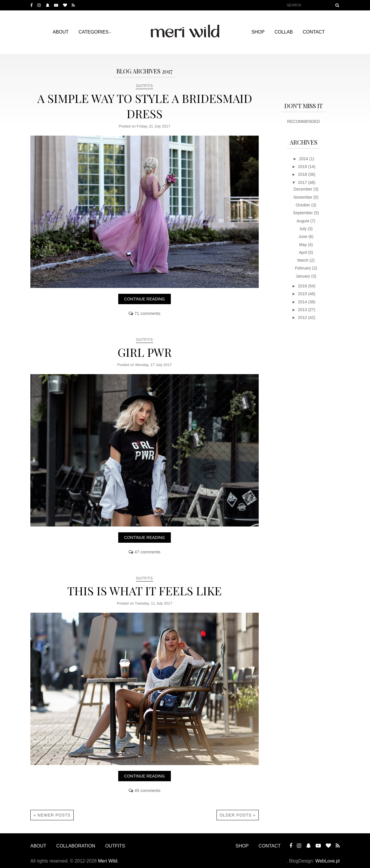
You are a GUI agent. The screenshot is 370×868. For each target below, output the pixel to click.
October (304, 205)
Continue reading (145, 299)
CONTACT (314, 32)
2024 (304, 159)
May (304, 245)
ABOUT (61, 32)
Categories (94, 32)
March (303, 260)
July (303, 229)
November (304, 197)
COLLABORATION (76, 846)
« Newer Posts (52, 815)
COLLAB (284, 32)
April (304, 252)
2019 (303, 167)
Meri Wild (108, 861)
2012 (303, 317)
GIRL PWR (145, 352)
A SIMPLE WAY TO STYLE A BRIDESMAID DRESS (145, 106)
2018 (303, 174)
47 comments (147, 552)
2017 (303, 182)
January (304, 276)
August (303, 221)
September (304, 213)
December (304, 189)
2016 (303, 286)
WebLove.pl (328, 861)
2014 (303, 302)
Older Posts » (238, 815)
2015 (303, 294)
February (304, 268)
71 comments (147, 313)
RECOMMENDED (304, 121)
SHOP (258, 32)
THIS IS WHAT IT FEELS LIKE (145, 591)
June (304, 237)
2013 (303, 310)
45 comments (147, 790)
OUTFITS (145, 86)
